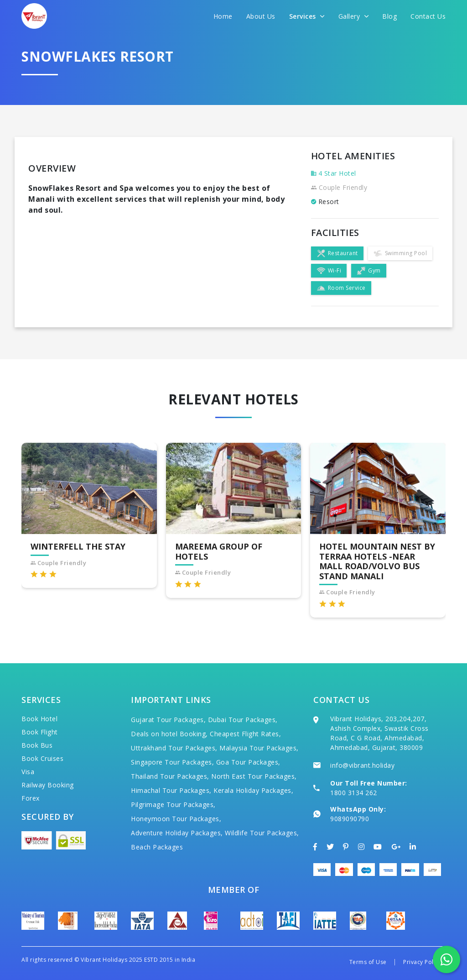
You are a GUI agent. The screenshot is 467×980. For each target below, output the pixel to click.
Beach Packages (157, 847)
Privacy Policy (422, 962)
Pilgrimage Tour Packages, (173, 804)
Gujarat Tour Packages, (168, 720)
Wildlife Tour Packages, (262, 833)
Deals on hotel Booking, (169, 734)
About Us (261, 16)
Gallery (354, 16)
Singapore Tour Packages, (172, 762)
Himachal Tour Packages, (171, 790)
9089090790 (350, 819)
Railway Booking (48, 785)
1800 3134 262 (354, 793)
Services (307, 16)
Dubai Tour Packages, (243, 720)
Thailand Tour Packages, (170, 776)
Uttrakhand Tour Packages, (174, 748)
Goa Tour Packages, (248, 762)
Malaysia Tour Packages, (259, 748)
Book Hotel (39, 719)
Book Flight (40, 732)
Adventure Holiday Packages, (177, 833)
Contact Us (428, 16)
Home (223, 16)
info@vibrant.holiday (362, 765)
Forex (31, 798)
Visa (28, 772)
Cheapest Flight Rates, (245, 734)
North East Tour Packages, (254, 776)
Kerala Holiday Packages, (253, 790)
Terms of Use (368, 962)
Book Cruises (42, 758)
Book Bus (37, 745)
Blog (389, 16)
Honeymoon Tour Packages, (176, 819)
